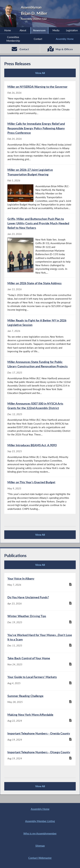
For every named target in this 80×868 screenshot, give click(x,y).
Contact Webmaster (40, 858)
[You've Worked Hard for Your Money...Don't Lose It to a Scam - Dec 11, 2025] (40, 641)
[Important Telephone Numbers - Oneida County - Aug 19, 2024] (40, 737)
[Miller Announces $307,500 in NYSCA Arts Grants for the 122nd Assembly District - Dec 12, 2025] (40, 419)
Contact (38, 39)
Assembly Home (65, 39)
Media (56, 30)
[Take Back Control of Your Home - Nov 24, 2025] (40, 662)
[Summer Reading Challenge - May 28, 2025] (40, 700)
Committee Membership (13, 39)
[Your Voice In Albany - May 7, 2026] (40, 582)
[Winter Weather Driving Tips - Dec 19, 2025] (40, 620)
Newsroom (39, 30)
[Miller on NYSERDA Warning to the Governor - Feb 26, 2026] (40, 100)
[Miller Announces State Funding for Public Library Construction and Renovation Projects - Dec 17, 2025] (40, 377)
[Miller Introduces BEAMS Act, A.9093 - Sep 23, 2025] (40, 458)
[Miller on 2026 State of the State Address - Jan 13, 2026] (40, 296)
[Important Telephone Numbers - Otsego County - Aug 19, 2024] (40, 756)
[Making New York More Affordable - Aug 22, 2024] (40, 719)
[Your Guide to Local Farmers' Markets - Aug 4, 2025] (40, 681)
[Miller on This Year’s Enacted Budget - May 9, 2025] (40, 495)
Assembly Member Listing (40, 821)
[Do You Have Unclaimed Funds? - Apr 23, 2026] (40, 601)
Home (8, 30)
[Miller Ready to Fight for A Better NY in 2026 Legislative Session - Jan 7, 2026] (40, 336)
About (23, 30)
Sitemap (40, 846)
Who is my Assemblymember (40, 833)
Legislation (72, 30)
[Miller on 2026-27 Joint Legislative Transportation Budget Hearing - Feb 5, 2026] (40, 189)
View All (26, 74)
